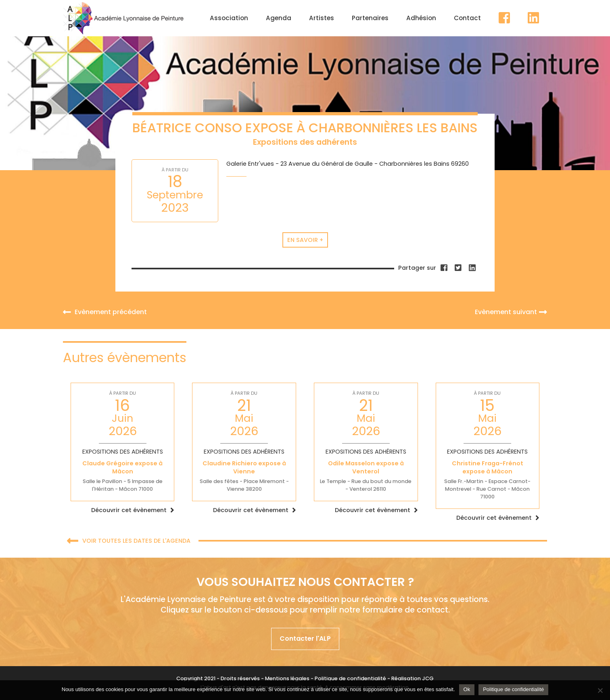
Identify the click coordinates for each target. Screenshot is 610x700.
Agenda (279, 18)
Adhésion (421, 18)
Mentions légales (287, 678)
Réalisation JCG (413, 678)
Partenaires (370, 18)
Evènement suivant (511, 312)
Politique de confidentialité (350, 678)
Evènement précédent (105, 312)
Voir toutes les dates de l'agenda (129, 541)
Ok (467, 689)
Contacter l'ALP (305, 639)
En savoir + (305, 240)
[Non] (600, 690)
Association (229, 18)
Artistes (322, 18)
